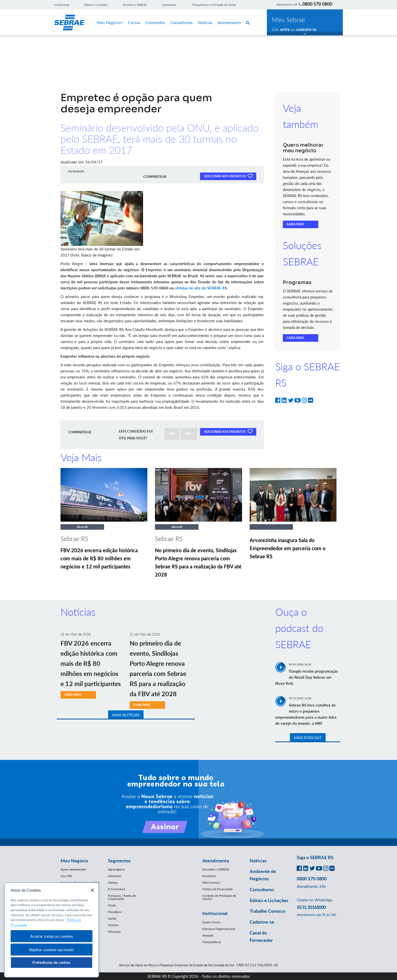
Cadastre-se (262, 922)
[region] (52, 930)
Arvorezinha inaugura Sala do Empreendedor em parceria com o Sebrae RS (287, 548)
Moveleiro (115, 912)
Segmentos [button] (119, 861)
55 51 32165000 (311, 907)
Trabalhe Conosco (267, 911)
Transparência (212, 942)
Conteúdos (155, 22)
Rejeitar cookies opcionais (52, 950)
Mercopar (114, 932)
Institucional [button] (215, 913)
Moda (112, 905)
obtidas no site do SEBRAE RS (201, 288)
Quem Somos (211, 922)
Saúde (112, 918)
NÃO (189, 434)
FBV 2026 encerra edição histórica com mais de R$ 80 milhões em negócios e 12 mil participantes (99, 558)
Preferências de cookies (51, 963)
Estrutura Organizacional (219, 929)
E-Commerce (116, 889)
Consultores (169, 5)
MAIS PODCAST (308, 738)
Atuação (208, 935)
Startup (113, 882)
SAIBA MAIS (295, 224)
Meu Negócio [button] (74, 861)
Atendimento (229, 22)
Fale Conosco (211, 882)
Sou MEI (66, 876)
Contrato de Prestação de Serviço (219, 897)
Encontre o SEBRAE (135, 5)
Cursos (134, 22)
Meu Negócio (110, 22)
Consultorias (181, 22)
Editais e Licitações (96, 5)
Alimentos (115, 876)
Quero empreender (73, 869)
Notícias (205, 22)
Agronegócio (116, 869)
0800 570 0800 (317, 4)
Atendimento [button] (216, 861)
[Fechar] (92, 890)
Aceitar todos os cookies (51, 936)
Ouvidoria (209, 876)
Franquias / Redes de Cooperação (122, 897)
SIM (172, 434)
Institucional (62, 5)
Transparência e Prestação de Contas (214, 5)
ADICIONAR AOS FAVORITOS (228, 176)
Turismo (113, 925)
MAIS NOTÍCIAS (126, 715)
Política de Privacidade (217, 889)
